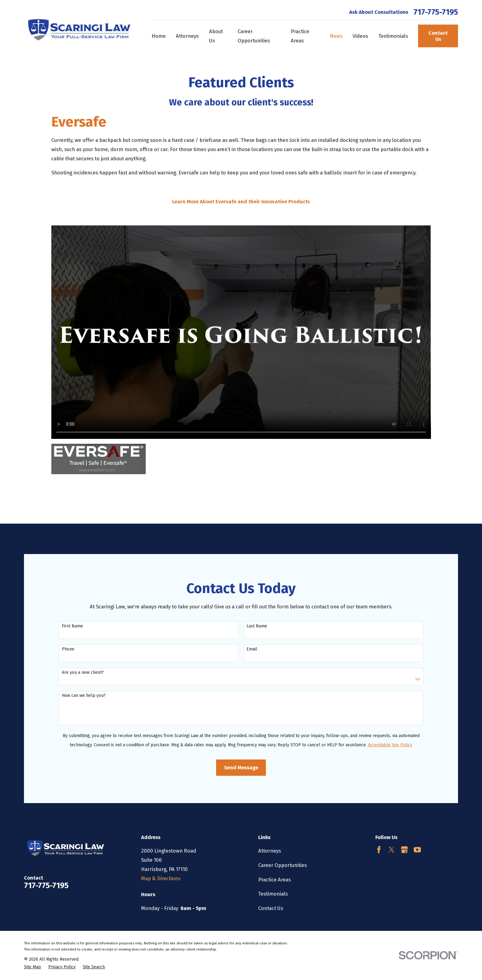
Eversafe (79, 122)
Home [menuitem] (159, 36)
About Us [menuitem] (216, 36)
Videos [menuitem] (360, 36)
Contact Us (438, 36)
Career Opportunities (282, 865)
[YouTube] (417, 850)
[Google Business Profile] (404, 850)
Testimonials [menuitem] (393, 36)
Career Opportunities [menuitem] (254, 36)
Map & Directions (161, 878)
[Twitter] (391, 850)
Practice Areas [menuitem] (300, 36)
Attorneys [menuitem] (187, 36)
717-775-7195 (436, 12)
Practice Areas (275, 880)
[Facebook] (379, 850)
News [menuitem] (336, 36)
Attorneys (270, 851)
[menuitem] (32, 967)
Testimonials (273, 894)
